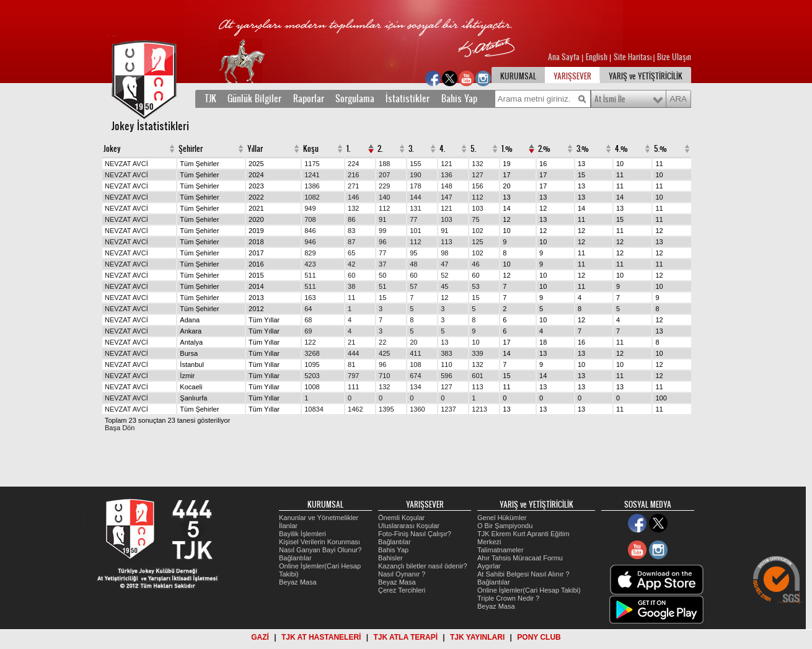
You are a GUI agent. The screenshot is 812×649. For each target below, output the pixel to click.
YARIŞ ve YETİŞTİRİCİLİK (646, 76)
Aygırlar (489, 566)
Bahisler (391, 558)
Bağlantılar (295, 558)
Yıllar (255, 149)
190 (415, 175)
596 (446, 376)
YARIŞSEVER (572, 76)
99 (382, 231)
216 (353, 175)
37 (382, 264)
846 (310, 231)
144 (415, 197)
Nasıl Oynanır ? (402, 574)
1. (348, 149)
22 (382, 342)
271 (353, 186)
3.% (583, 149)
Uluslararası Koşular (409, 526)
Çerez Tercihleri (402, 590)
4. (442, 149)
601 (477, 376)
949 (310, 208)
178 (415, 186)
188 (384, 164)
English (597, 57)
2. (380, 149)
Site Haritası (633, 57)
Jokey (112, 149)
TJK (210, 99)
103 (477, 208)
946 (310, 242)
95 (413, 253)
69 (308, 331)
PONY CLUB (539, 637)
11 (351, 298)
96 (382, 242)
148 (446, 186)
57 (413, 286)
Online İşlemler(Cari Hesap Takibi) (529, 590)
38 (351, 286)
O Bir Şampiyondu (505, 526)
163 (310, 298)
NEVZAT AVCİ (126, 164)
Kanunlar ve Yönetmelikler (319, 518)
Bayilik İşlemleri (302, 534)
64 (308, 309)
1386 (312, 186)
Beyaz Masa (298, 582)
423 (310, 264)
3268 (312, 353)
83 (351, 231)
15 (382, 298)
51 (382, 286)
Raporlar (309, 99)
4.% (621, 149)
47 (444, 264)
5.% (660, 149)
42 (351, 264)
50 (382, 275)
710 (384, 376)
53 (475, 286)
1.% (507, 149)
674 (415, 376)
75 (475, 219)
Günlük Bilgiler (254, 99)
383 (446, 353)
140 (384, 197)
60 (351, 275)
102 (477, 231)
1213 (479, 409)
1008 (312, 387)
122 (310, 342)
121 (446, 164)
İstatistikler (408, 99)
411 (415, 353)
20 (413, 342)
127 (477, 175)
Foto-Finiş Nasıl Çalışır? (415, 534)
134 (415, 387)
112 (477, 197)
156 (477, 186)
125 (477, 242)
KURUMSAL (518, 76)
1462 (355, 409)
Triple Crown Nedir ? (508, 598)
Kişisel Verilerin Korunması (320, 542)
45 (444, 286)
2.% (544, 149)
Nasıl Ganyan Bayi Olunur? (320, 550)
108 (415, 364)
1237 (448, 409)
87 (351, 242)
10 (475, 342)
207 (384, 175)
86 (351, 219)
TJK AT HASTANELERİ (321, 637)
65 (351, 253)
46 (475, 264)
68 (308, 320)
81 (351, 364)
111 (353, 387)
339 (477, 353)
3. (411, 149)
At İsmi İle (610, 99)
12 (444, 298)
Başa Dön (120, 428)
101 (415, 231)
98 (444, 253)
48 (413, 264)
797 (353, 376)
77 (413, 219)
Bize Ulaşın (674, 57)
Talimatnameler (501, 550)
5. (473, 149)
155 (415, 164)
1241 (312, 175)
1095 (312, 364)
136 (446, 175)
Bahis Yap (459, 99)
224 (353, 164)
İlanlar (288, 526)
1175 (312, 164)
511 (310, 275)
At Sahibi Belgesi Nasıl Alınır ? (523, 574)
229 (384, 186)
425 (384, 353)
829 (310, 253)
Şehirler (191, 149)
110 (446, 364)
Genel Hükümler (502, 518)
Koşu (311, 149)
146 (353, 197)
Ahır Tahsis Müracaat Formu (520, 558)
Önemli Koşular (401, 518)
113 (446, 242)
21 (351, 342)
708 (310, 219)
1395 (386, 409)
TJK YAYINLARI (477, 637)
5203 (312, 376)
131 (415, 208)
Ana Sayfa (565, 57)
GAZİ (260, 637)
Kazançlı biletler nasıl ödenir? (423, 566)
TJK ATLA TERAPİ (405, 637)
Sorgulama (355, 99)
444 (353, 353)
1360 (417, 409)
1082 (312, 197)
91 (382, 219)
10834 (314, 409)
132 (477, 164)
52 (444, 275)
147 (446, 197)
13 (444, 342)
